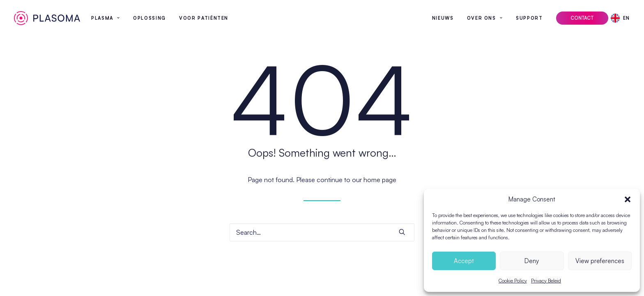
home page (380, 180)
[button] (628, 199)
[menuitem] (106, 18)
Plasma (106, 18)
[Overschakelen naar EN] (623, 18)
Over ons (485, 18)
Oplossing (149, 18)
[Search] (322, 232)
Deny (532, 261)
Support (529, 18)
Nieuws (443, 18)
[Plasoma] (47, 18)
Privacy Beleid (546, 281)
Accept (464, 261)
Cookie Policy (513, 281)
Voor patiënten (204, 18)
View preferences (600, 261)
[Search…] (322, 232)
